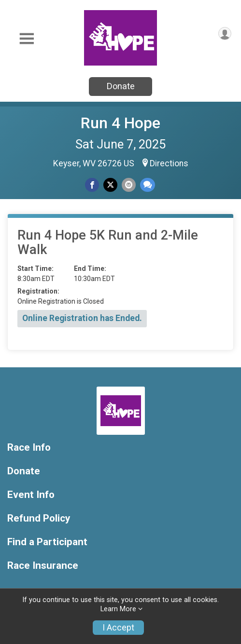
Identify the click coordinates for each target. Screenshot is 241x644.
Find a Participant (47, 542)
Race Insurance (43, 566)
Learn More (118, 609)
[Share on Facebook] (92, 185)
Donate (121, 86)
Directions (169, 163)
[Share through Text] (148, 185)
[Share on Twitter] (110, 185)
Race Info (29, 448)
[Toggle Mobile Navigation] (27, 39)
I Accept (118, 628)
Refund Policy (39, 518)
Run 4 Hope (120, 123)
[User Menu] (225, 34)
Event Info (31, 495)
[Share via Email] (129, 185)
